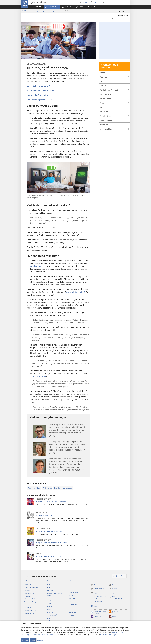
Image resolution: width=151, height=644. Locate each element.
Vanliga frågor (73, 590)
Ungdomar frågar (57, 11)
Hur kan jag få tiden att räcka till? (50, 531)
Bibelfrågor (28, 585)
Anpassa (40, 640)
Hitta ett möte (114, 585)
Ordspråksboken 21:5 (75, 292)
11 (45, 376)
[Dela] (123, 11)
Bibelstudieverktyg (30, 593)
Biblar (48, 585)
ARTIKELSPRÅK (123, 15)
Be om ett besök (73, 593)
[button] (52, 7)
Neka (33, 640)
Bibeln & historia (29, 613)
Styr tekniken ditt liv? (44, 515)
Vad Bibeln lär (26, 11)
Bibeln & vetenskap (30, 610)
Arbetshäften (50, 604)
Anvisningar (50, 612)
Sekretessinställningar (108, 635)
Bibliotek (49, 581)
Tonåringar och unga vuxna (41, 11)
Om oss (71, 586)
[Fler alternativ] (128, 11)
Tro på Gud (28, 608)
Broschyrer (50, 590)
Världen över (72, 616)
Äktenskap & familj (30, 599)
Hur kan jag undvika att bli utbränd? (51, 502)
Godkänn (25, 640)
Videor (48, 618)
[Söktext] (114, 2)
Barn (26, 605)
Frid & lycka (28, 596)
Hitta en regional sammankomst (97, 589)
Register (49, 610)
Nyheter (71, 581)
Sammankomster (74, 607)
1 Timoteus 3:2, (37, 376)
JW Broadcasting (52, 615)
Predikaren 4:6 (36, 266)
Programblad (50, 607)
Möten (71, 601)
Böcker (49, 587)
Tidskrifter (49, 601)
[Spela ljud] (119, 11)
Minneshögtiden (73, 604)
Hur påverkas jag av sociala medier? (51, 543)
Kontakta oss (72, 595)
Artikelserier (50, 598)
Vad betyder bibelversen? (32, 587)
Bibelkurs (27, 590)
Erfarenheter (72, 613)
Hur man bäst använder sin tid (49, 556)
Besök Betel (72, 598)
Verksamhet (72, 610)
